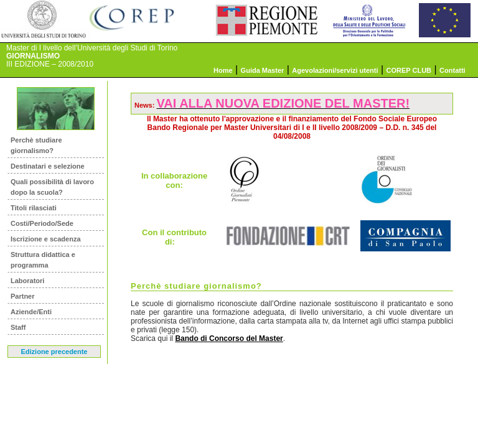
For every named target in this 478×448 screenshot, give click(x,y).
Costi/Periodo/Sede (42, 223)
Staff (18, 327)
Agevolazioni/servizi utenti (335, 70)
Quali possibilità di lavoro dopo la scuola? (52, 187)
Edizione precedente (54, 352)
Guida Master (263, 70)
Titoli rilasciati (34, 208)
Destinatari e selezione (48, 166)
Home (223, 70)
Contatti (452, 70)
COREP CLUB (409, 70)
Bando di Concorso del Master (229, 338)
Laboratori (27, 281)
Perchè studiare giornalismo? (36, 145)
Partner (23, 296)
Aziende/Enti (31, 312)
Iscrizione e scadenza (46, 239)
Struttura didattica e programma (43, 260)
